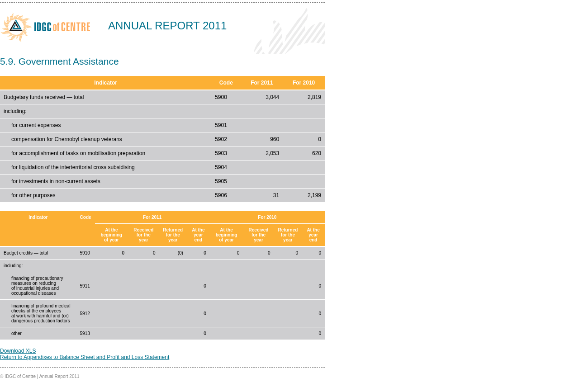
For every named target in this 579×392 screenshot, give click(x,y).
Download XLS (18, 351)
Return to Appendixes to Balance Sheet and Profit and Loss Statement (85, 357)
